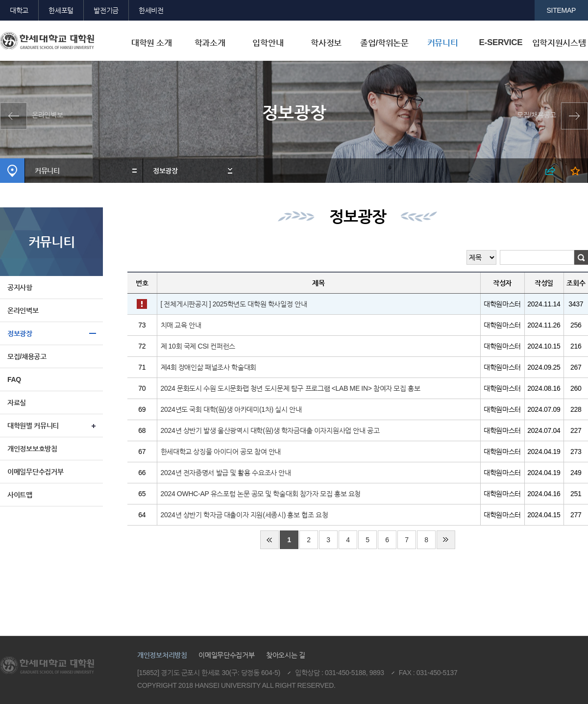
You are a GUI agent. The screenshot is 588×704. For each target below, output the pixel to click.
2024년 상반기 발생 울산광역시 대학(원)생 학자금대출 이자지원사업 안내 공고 (270, 430)
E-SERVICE (501, 42)
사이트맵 (20, 495)
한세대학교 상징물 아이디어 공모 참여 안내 (221, 452)
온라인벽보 (48, 115)
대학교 (19, 10)
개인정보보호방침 (32, 449)
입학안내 (268, 43)
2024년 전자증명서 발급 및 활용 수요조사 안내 (226, 473)
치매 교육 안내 (181, 325)
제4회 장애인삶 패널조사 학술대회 (209, 367)
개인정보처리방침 (162, 655)
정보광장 (165, 171)
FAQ (14, 379)
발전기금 (106, 10)
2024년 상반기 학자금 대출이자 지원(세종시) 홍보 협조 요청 (245, 515)
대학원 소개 (152, 43)
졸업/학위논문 (384, 43)
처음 (269, 540)
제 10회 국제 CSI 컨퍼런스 (198, 346)
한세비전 (151, 10)
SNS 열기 (551, 171)
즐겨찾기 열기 (576, 171)
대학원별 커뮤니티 (33, 426)
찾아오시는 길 (286, 655)
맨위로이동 (514, 618)
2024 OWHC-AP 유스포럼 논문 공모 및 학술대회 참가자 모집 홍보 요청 (261, 494)
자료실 (17, 402)
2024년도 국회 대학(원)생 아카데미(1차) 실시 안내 (231, 409)
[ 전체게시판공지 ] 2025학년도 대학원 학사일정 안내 (234, 304)
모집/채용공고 (537, 115)
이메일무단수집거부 (35, 472)
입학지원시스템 (559, 43)
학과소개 (210, 43)
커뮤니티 (443, 43)
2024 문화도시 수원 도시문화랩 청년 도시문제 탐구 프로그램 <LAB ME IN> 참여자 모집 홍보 (291, 388)
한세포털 (61, 10)
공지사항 (20, 287)
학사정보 (326, 43)
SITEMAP (562, 10)
